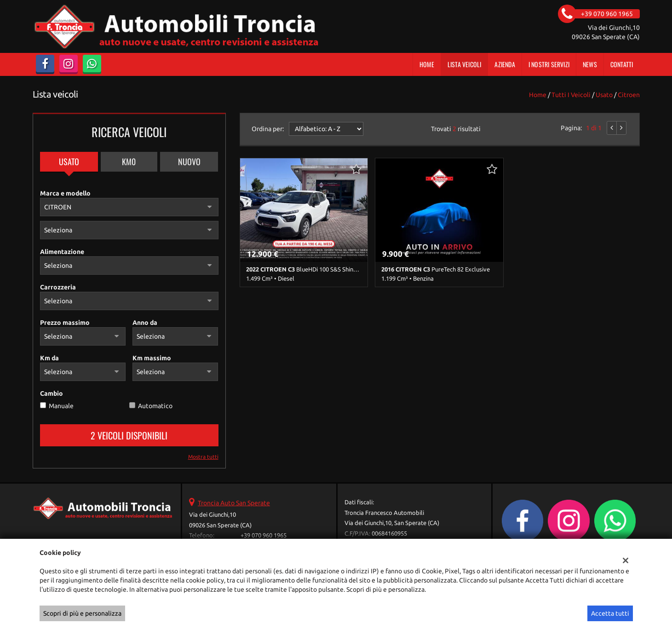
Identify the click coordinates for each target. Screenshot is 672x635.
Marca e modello (65, 193)
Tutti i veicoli (571, 95)
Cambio (52, 393)
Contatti (622, 64)
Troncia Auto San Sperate (234, 503)
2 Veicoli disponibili (129, 435)
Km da (49, 358)
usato (604, 95)
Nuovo (189, 162)
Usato (69, 162)
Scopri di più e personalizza (82, 613)
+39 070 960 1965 (264, 535)
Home (427, 64)
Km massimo (152, 358)
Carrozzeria (58, 287)
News (590, 64)
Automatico (155, 406)
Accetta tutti (610, 613)
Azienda (505, 64)
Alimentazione (62, 252)
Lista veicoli (465, 64)
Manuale (61, 406)
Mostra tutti (203, 457)
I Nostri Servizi (549, 64)
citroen (629, 95)
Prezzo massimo (65, 323)
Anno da (145, 323)
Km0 (129, 162)
